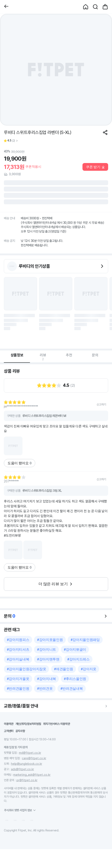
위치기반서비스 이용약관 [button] (57, 724)
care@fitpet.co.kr (34, 758)
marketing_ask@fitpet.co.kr (32, 775)
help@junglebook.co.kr (27, 764)
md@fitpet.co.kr (30, 753)
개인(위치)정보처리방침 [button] (28, 724)
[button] (6, 7)
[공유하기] (105, 132)
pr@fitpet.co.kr (27, 780)
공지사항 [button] (20, 731)
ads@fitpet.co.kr (23, 769)
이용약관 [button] (9, 724)
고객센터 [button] (9, 731)
